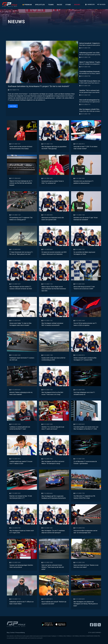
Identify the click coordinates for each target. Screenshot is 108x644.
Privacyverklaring (20, 633)
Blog (8, 633)
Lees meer (13, 106)
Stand (68, 5)
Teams (51, 5)
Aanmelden (90, 5)
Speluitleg (40, 5)
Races (60, 5)
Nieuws (77, 5)
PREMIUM (27, 5)
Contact (12, 633)
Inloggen (101, 5)
